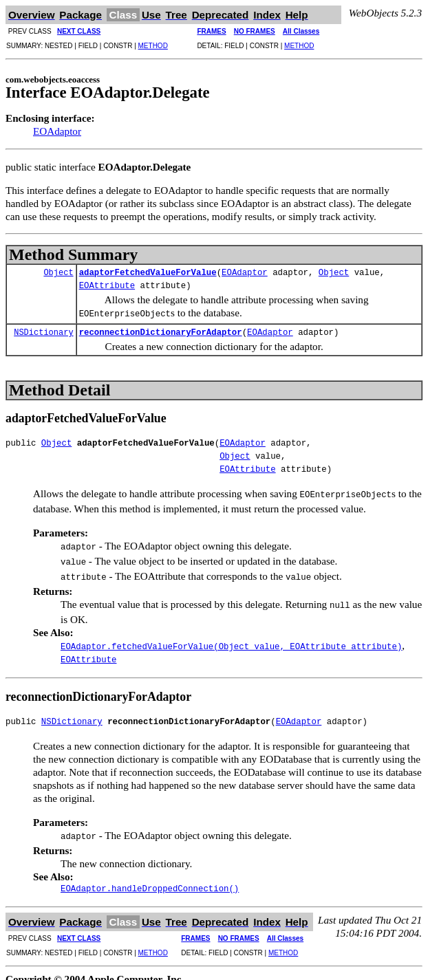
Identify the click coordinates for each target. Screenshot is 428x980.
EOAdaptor (57, 131)
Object (58, 273)
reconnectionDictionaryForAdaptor (161, 332)
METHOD (153, 46)
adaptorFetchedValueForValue (148, 273)
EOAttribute (107, 286)
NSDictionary (43, 332)
